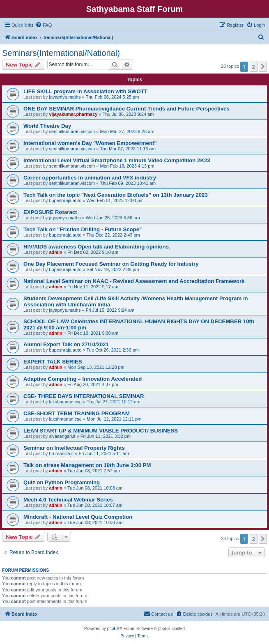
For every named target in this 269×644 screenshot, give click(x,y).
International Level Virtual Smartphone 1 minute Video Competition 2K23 (117, 160)
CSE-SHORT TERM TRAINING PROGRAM (77, 413)
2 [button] (254, 67)
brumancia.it (61, 453)
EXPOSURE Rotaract (50, 212)
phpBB (113, 629)
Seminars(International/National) (61, 53)
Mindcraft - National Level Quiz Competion (78, 517)
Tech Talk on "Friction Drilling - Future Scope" (83, 229)
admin (55, 252)
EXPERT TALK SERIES (53, 362)
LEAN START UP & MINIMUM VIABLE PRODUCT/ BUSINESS (101, 431)
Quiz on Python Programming (62, 482)
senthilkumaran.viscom (72, 131)
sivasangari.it (62, 436)
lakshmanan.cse (65, 402)
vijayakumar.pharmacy (73, 114)
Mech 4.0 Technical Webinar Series (68, 500)
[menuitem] (44, 25)
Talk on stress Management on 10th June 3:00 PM (87, 465)
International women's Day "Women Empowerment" (90, 143)
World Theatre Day (47, 126)
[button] (263, 67)
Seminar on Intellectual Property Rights (74, 448)
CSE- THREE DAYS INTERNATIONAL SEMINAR (84, 396)
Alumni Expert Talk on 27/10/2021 (66, 344)
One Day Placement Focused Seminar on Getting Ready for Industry (111, 264)
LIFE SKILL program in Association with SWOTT (85, 91)
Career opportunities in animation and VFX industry (90, 178)
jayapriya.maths (65, 97)
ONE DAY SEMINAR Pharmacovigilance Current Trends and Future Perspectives (126, 109)
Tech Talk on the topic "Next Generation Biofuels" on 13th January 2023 (116, 195)
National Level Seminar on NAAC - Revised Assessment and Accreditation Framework (134, 281)
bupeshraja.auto (65, 200)
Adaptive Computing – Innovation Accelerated (83, 379)
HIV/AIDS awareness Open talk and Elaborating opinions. (97, 247)
